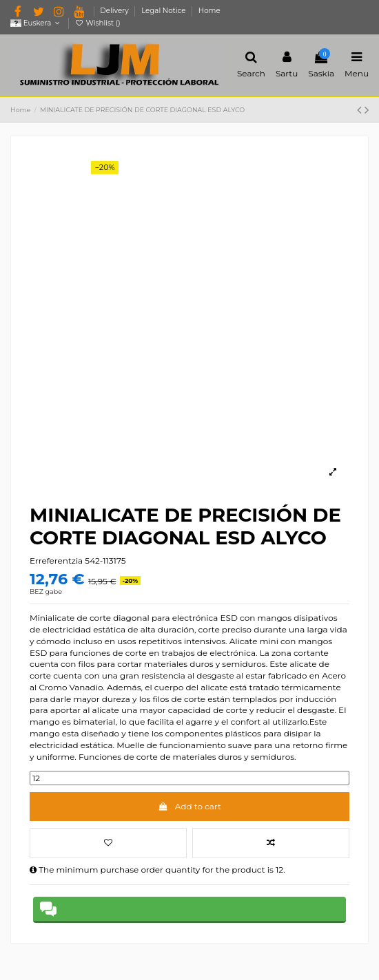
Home (209, 11)
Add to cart (189, 806)
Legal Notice (164, 11)
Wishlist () (98, 23)
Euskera (36, 23)
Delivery (115, 11)
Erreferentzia (56, 561)
